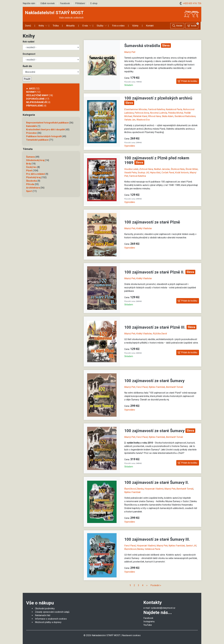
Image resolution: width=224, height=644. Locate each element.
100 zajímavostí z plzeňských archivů (158, 98)
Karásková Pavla (174, 109)
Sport (29, 191)
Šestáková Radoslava (185, 116)
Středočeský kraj (35, 160)
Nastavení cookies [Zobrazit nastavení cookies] (131, 635)
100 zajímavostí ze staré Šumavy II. (157, 482)
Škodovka (31, 181)
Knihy (41, 26)
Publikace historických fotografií (44, 136)
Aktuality (70, 26)
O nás (85, 26)
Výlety (135, 26)
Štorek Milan (192, 169)
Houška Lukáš (131, 169)
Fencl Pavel (142, 387)
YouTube (148, 625)
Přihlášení (80, 3)
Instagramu (149, 621)
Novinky (31, 92)
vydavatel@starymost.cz (163, 608)
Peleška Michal (175, 113)
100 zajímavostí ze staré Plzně (152, 222)
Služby (100, 26)
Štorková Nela (178, 169)
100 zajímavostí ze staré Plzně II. (155, 272)
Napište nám (29, 3)
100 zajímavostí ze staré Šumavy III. (157, 539)
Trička (56, 26)
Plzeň (29, 171)
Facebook (65, 3)
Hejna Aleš (155, 173)
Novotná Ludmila (158, 113)
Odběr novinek (48, 3)
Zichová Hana (146, 169)
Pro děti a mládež (35, 174)
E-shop (94, 3)
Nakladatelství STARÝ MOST (54, 13)
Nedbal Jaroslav (162, 169)
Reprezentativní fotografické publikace (47, 123)
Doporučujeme (35, 99)
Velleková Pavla (152, 549)
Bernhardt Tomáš (174, 387)
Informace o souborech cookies (51, 619)
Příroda (30, 184)
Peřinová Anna (142, 113)
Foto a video (118, 26)
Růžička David (160, 334)
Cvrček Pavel (168, 173)
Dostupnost (29, 54)
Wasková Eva (143, 120)
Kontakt (150, 26)
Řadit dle (27, 66)
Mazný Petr (130, 52)
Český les (31, 167)
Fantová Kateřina (156, 109)
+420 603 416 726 (190, 3)
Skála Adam (168, 116)
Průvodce (31, 133)
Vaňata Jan (130, 120)
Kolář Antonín (182, 173)
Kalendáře (32, 126)
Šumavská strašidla (143, 46)
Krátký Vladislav (144, 228)
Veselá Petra (130, 173)
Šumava (30, 157)
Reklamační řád (43, 615)
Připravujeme (35, 106)
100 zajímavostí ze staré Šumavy (154, 381)
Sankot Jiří (191, 546)
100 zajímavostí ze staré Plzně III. (155, 327)
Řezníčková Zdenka (134, 489)
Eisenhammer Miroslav (136, 109)
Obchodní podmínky (45, 608)
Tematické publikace (37, 140)
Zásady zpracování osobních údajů (52, 612)
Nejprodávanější (37, 102)
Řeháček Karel (140, 116)
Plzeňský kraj (33, 177)
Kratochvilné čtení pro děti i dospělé (45, 130)
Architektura (33, 188)
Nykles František (157, 387)
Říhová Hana (154, 116)
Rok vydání (28, 42)
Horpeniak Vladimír (154, 489)
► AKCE (30, 89)
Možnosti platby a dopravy (48, 622)
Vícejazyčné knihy (37, 95)
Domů (28, 26)
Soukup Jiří (143, 173)
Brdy (29, 164)
